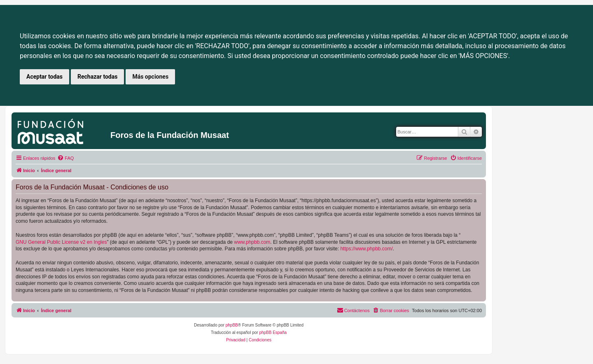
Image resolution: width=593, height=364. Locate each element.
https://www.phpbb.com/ (366, 249)
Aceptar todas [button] (44, 77)
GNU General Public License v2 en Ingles (61, 242)
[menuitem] (65, 158)
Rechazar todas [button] (97, 77)
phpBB (232, 325)
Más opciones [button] (150, 77)
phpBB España (273, 332)
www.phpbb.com (252, 242)
